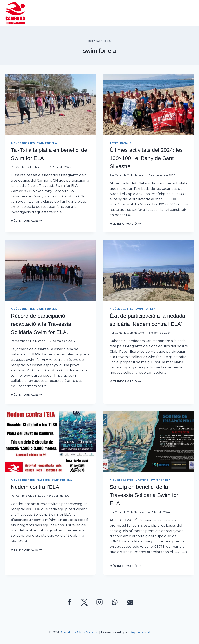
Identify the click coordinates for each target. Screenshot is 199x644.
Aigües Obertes (23, 143)
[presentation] (50, 105)
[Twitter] (84, 602)
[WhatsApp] (115, 602)
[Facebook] (69, 602)
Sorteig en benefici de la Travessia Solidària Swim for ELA (144, 495)
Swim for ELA (47, 143)
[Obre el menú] (191, 13)
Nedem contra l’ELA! (36, 487)
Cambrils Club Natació (31, 167)
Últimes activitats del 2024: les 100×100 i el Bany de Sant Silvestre (146, 158)
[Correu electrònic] (130, 602)
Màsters (43, 480)
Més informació (27, 221)
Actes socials (120, 143)
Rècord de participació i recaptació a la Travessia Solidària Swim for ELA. (41, 324)
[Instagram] (99, 602)
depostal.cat (140, 632)
